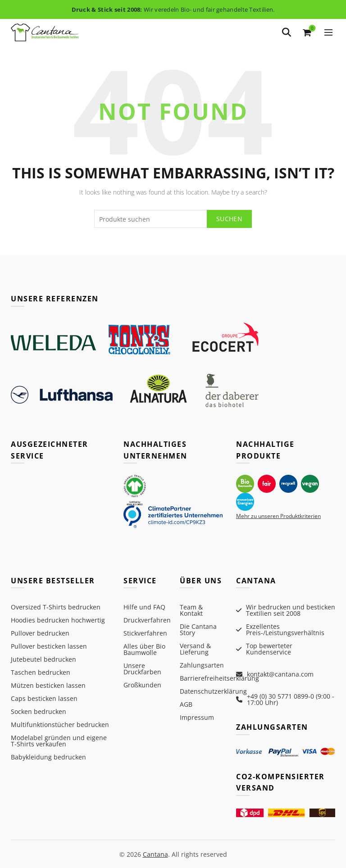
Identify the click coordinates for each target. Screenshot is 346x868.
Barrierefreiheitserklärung (219, 678)
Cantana (155, 854)
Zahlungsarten (202, 665)
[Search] (287, 32)
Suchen (229, 219)
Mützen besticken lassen (48, 685)
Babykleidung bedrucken (48, 757)
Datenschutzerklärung (213, 691)
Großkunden (142, 685)
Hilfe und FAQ (144, 607)
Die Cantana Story (198, 629)
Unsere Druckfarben (142, 669)
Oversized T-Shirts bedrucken (56, 607)
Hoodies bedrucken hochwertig (58, 620)
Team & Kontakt (191, 610)
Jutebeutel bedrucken (43, 659)
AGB (186, 704)
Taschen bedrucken (41, 672)
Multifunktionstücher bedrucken (60, 725)
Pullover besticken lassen (49, 646)
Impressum (197, 717)
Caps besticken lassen (44, 698)
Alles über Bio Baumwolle (144, 649)
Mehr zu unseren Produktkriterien (278, 516)
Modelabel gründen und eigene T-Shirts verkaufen (59, 741)
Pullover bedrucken (40, 633)
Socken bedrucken (39, 711)
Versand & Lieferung (195, 649)
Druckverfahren (147, 620)
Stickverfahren (145, 633)
